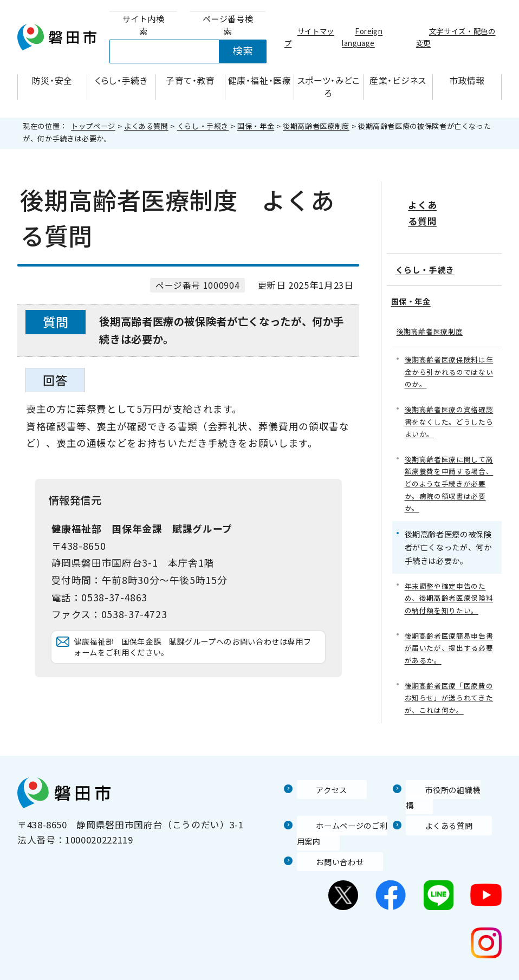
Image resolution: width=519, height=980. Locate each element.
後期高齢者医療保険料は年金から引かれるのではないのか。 (448, 345)
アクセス (316, 780)
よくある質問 (146, 126)
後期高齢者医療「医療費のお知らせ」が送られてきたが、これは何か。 (448, 685)
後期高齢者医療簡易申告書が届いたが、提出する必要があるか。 (448, 633)
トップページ (93, 126)
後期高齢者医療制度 (316, 126)
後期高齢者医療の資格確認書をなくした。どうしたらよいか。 (448, 397)
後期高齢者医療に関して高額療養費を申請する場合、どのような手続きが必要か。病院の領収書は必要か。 (448, 463)
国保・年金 (256, 126)
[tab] (143, 25)
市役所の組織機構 (444, 780)
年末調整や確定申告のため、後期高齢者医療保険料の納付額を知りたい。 (448, 580)
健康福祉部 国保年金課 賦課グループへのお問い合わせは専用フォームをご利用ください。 (197, 657)
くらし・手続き (203, 126)
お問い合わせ (326, 838)
